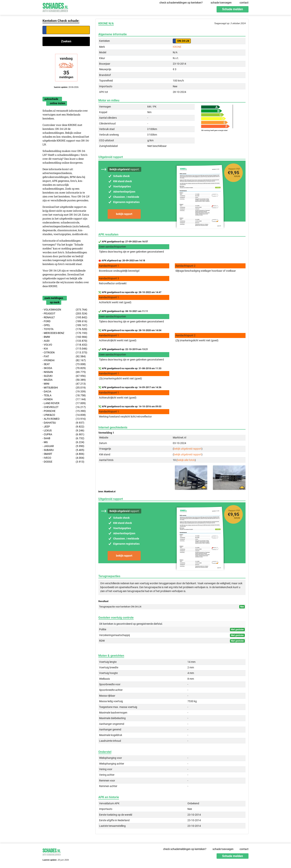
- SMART (63, 454)
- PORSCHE (64, 411)
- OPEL (65, 325)
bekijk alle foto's (186, 460)
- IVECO (63, 458)
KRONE (177, 47)
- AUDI (65, 341)
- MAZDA (64, 380)
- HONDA (64, 399)
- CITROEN (65, 353)
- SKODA (64, 368)
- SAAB (63, 438)
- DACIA (64, 392)
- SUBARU (63, 450)
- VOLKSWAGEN (65, 310)
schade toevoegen (221, 3)
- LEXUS (63, 431)
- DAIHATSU (63, 423)
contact (244, 3)
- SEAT (64, 364)
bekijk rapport (124, 214)
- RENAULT (65, 317)
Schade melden (233, 9)
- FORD (65, 321)
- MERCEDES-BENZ (65, 333)
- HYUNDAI (64, 360)
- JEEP (63, 427)
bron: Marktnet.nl (107, 492)
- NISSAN (64, 372)
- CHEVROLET (64, 407)
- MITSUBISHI (64, 388)
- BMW (65, 337)
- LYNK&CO (64, 415)
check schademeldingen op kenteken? (181, 3)
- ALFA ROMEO (64, 419)
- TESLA (64, 395)
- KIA (65, 349)
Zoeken (66, 41)
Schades (55, 7)
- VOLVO (65, 345)
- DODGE (63, 462)
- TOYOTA (65, 329)
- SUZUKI (64, 376)
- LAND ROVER (64, 403)
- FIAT (64, 356)
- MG (63, 442)
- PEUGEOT (65, 314)
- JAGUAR (63, 446)
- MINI (64, 384)
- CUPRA (63, 434)
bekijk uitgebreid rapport (188, 449)
